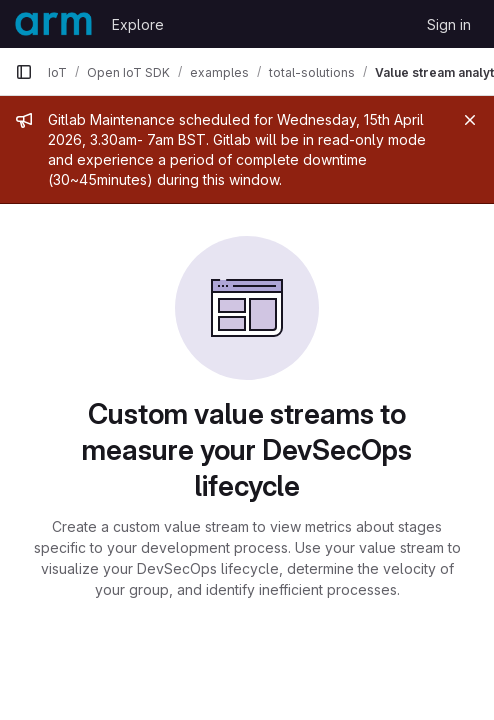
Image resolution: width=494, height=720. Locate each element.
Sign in (449, 24)
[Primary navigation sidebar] (24, 72)
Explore (138, 24)
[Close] (470, 120)
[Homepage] (53, 24)
